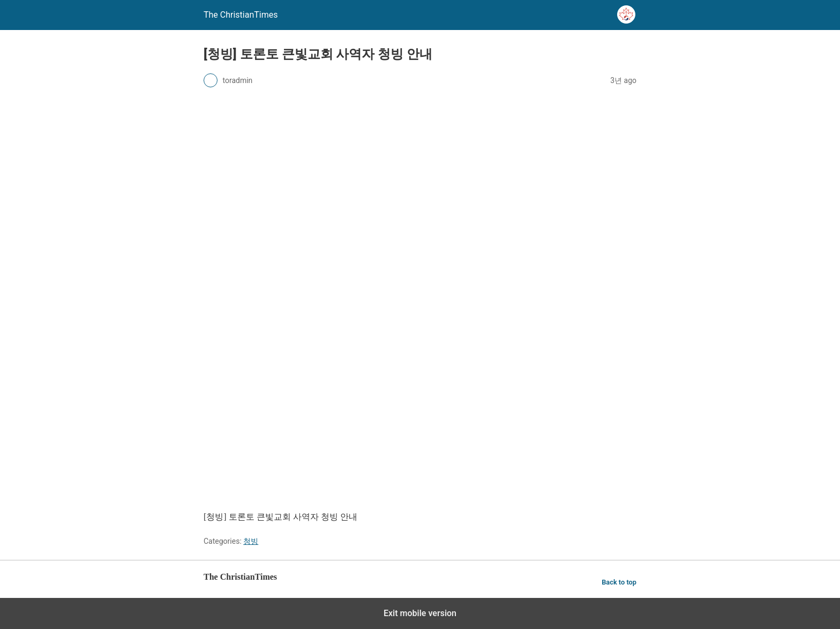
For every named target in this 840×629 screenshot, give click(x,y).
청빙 (251, 541)
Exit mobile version (420, 613)
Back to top (619, 582)
